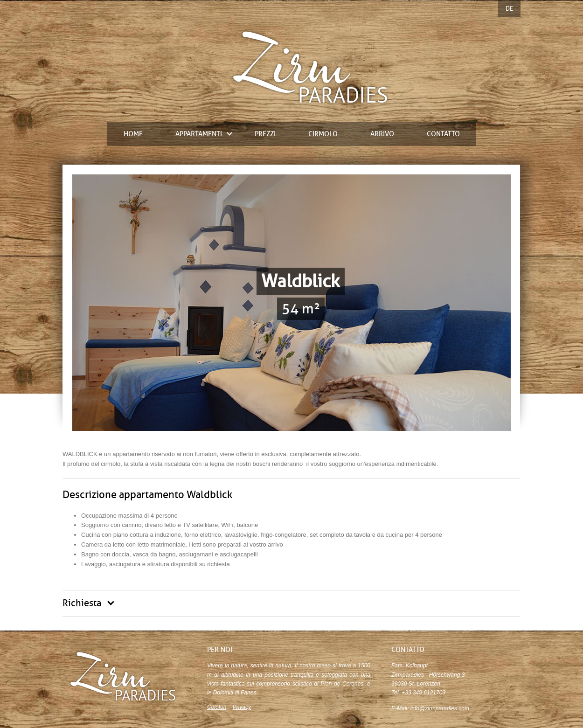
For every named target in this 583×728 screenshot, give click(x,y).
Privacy (242, 707)
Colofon (217, 707)
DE (509, 9)
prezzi (265, 134)
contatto (443, 134)
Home (133, 134)
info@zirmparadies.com (440, 708)
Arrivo (382, 134)
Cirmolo (323, 134)
